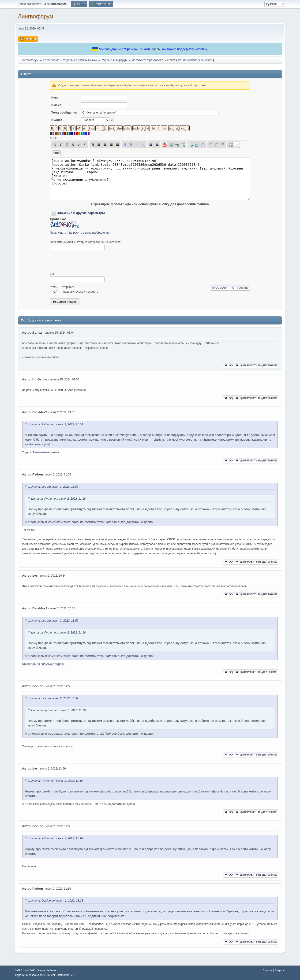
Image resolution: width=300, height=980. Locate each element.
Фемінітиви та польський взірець (43, 664)
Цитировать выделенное (256, 365)
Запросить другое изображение (89, 233)
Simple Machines (47, 970)
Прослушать (58, 233)
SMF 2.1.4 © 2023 (25, 970)
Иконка (57, 120)
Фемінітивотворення (45, 452)
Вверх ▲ (280, 970)
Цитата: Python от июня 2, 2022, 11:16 (58, 499)
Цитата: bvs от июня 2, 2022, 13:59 (53, 487)
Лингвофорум (36, 16)
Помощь (268, 970)
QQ (228, 365)
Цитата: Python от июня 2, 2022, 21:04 (56, 424)
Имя (54, 98)
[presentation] (86, 261)
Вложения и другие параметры (81, 213)
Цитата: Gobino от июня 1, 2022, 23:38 (56, 901)
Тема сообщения (64, 112)
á (51, 138)
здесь (156, 49)
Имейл (56, 105)
